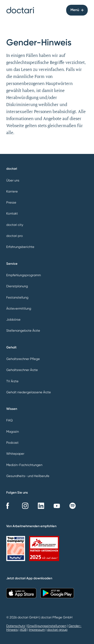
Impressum (37, 630)
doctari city (15, 225)
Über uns (13, 180)
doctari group (57, 630)
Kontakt (12, 213)
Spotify (73, 506)
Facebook (9, 506)
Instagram (25, 506)
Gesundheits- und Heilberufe (28, 476)
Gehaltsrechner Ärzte (22, 370)
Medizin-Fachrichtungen (24, 465)
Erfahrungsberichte (20, 247)
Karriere (12, 191)
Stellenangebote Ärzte (23, 331)
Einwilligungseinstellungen (47, 626)
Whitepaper (15, 454)
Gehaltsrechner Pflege (23, 359)
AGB (23, 630)
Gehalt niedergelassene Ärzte (29, 392)
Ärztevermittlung (19, 308)
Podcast (12, 443)
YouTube (57, 506)
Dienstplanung (17, 286)
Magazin (13, 432)
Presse (11, 202)
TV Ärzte (12, 381)
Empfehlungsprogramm (24, 275)
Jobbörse (13, 319)
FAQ (10, 420)
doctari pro (15, 236)
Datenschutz (16, 626)
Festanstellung (17, 297)
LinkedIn (41, 506)
